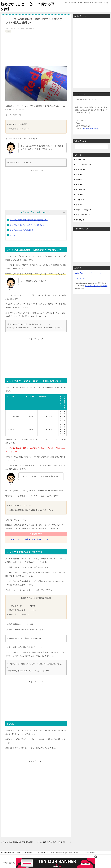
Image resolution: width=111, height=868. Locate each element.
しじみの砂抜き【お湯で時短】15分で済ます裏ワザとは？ (20, 842)
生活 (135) (80, 195)
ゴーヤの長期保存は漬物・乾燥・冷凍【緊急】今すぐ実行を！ (54, 842)
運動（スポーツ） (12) (84, 215)
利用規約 (104, 286)
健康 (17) (79, 175)
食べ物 (8, 31)
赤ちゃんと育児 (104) (83, 210)
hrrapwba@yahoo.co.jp (91, 129)
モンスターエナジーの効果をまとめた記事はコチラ (28, 539)
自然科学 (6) (80, 200)
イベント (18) (81, 169)
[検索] (91, 147)
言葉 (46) (79, 205)
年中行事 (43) (81, 190)
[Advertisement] (36, 49)
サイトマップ (80, 278)
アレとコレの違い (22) (84, 164)
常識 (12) (79, 185)
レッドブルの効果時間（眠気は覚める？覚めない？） (29, 220)
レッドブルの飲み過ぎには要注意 (22, 230)
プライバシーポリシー (92, 286)
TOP (20, 853)
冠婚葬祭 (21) (81, 180)
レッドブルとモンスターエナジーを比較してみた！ (28, 225)
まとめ (12, 235)
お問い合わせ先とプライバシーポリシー (89, 273)
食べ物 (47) (80, 220)
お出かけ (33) (81, 159)
